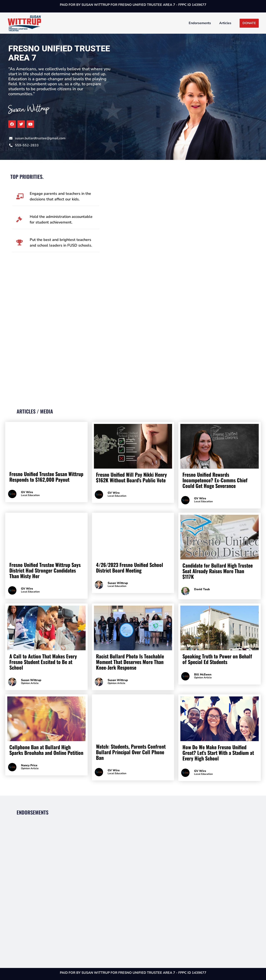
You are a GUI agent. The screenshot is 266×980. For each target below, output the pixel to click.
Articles (225, 23)
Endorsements (200, 23)
